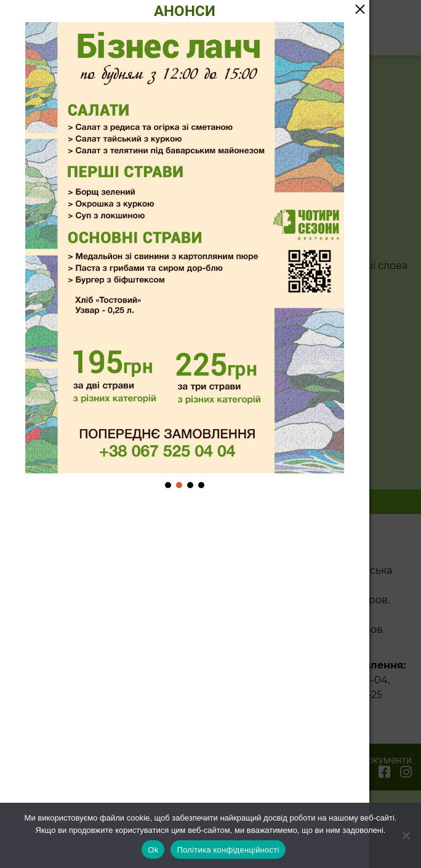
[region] (185, 256)
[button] (168, 485)
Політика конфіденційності (228, 850)
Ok (153, 850)
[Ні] (406, 835)
